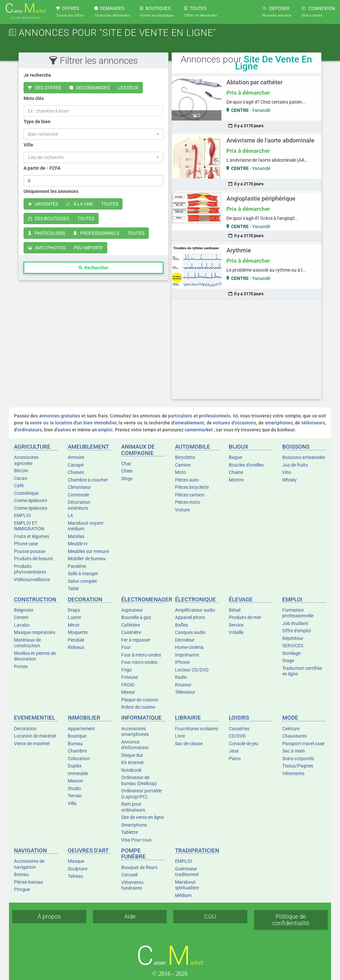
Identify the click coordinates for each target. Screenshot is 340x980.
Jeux (234, 751)
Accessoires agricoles (26, 460)
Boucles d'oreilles (246, 465)
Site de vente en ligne (142, 817)
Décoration (25, 729)
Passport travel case (303, 744)
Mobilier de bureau (87, 559)
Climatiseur (79, 487)
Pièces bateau (28, 882)
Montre (236, 480)
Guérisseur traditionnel (187, 872)
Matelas (76, 536)
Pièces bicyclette (192, 487)
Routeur (183, 685)
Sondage (291, 653)
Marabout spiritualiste (187, 885)
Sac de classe (189, 744)
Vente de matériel (32, 744)
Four (126, 647)
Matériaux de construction (27, 643)
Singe (127, 479)
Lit (70, 515)
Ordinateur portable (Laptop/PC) (141, 794)
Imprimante (187, 655)
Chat (126, 464)
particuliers (180, 416)
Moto (180, 472)
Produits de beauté (33, 559)
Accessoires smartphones (135, 732)
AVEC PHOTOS (47, 248)
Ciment (21, 617)
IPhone (182, 662)
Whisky (290, 480)
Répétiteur (293, 638)
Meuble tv (78, 544)
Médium (183, 895)
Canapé (76, 465)
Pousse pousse (30, 551)
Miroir (74, 625)
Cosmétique (26, 493)
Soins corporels (298, 758)
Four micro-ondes (139, 662)
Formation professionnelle (298, 613)
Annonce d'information (135, 745)
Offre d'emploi (297, 631)
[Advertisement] (247, 349)
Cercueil (129, 875)
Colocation (79, 758)
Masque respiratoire (35, 632)
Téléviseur (185, 692)
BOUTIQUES (157, 12)
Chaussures (295, 736)
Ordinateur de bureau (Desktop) (139, 780)
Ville (28, 145)
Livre (180, 736)
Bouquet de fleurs (139, 867)
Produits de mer (245, 617)
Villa (72, 803)
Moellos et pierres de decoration (35, 656)
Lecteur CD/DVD (192, 670)
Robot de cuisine (138, 707)
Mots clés (34, 98)
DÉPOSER (277, 12)
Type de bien (37, 122)
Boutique (77, 736)
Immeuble (78, 773)
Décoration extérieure (79, 505)
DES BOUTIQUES (48, 219)
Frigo (127, 670)
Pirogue (22, 889)
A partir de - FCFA (42, 168)
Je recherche (37, 75)
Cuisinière (131, 632)
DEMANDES (112, 12)
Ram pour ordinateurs (133, 807)
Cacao (21, 478)
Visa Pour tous (136, 840)
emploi (105, 430)
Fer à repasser (136, 640)
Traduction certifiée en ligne (302, 671)
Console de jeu (244, 744)
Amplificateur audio (195, 610)
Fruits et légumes (32, 536)
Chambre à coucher (88, 480)
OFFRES (70, 12)
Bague (235, 457)
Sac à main (294, 751)
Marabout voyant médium (86, 526)
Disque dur (132, 755)
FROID (128, 685)
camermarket (199, 430)
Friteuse (129, 677)
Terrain (75, 796)
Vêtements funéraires (132, 885)
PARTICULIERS (46, 233)
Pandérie (77, 566)
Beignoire (24, 610)
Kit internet (132, 762)
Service (236, 625)
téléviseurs (313, 423)
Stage (288, 661)
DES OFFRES (44, 88)
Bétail (235, 610)
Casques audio (190, 632)
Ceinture (291, 729)
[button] (93, 134)
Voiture (182, 510)
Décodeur (185, 640)
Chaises (76, 472)
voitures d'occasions (234, 423)
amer (26, 8)
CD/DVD (237, 736)
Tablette (129, 832)
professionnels (215, 416)
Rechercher (94, 268)
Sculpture (78, 869)
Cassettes (239, 729)
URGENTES (43, 204)
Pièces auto (187, 480)
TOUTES (201, 12)
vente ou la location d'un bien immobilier (73, 423)
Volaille (236, 632)
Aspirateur (132, 610)
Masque (76, 861)
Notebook (131, 770)
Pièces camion (190, 495)
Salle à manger (83, 574)
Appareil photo (190, 617)
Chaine (236, 472)
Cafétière (130, 625)
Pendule (76, 640)
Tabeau (75, 876)
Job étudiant (295, 623)
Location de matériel (35, 736)
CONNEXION (318, 12)
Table (73, 588)
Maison (75, 781)
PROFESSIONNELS (96, 233)
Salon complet (82, 581)
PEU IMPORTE (88, 248)
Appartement (81, 729)
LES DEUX (128, 88)
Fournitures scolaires (197, 729)
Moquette (78, 632)
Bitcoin (21, 471)
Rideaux (76, 647)
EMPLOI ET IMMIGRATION (29, 526)
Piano (235, 758)
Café (19, 486)
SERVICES (293, 646)
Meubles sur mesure (88, 551)
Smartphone (134, 825)
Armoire (76, 457)
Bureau (75, 744)
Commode (78, 495)
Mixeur (128, 692)
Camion (183, 465)
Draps (74, 610)
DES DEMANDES (89, 88)
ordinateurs (30, 430)
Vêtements (293, 773)
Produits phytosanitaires (30, 569)
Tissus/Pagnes (298, 766)
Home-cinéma (189, 647)
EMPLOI (22, 515)
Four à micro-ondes (141, 655)
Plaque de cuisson (140, 700)
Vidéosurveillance (32, 579)
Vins (287, 472)
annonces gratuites (60, 416)
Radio (181, 677)
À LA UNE (80, 204)
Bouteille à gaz (136, 617)
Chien (127, 471)
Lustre (74, 617)
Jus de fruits (295, 465)
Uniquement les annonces (51, 191)
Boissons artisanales (304, 457)
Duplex (75, 766)
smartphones (279, 423)
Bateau (21, 874)
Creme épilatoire (31, 500)
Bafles (181, 625)
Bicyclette (185, 457)
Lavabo (22, 625)
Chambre (77, 751)
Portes (21, 667)
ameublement (189, 423)
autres (64, 430)
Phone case (26, 544)
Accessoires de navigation (29, 864)
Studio (74, 788)
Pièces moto (188, 502)
